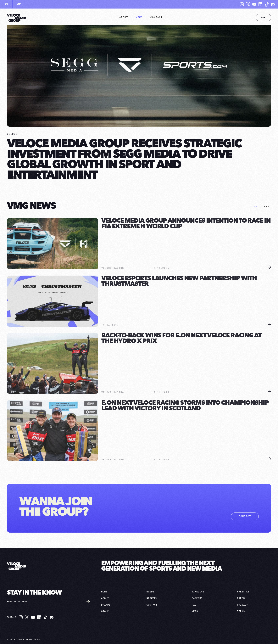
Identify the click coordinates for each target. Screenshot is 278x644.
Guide (150, 592)
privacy (242, 605)
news (195, 611)
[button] (124, 17)
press (241, 598)
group (105, 611)
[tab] (257, 207)
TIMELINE (198, 592)
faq (194, 605)
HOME (104, 592)
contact (245, 516)
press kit (244, 592)
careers (197, 598)
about (105, 598)
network (152, 598)
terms (241, 611)
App (263, 18)
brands (106, 605)
